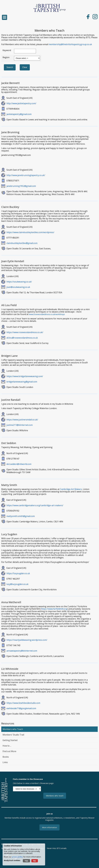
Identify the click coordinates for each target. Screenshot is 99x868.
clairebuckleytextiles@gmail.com (22, 243)
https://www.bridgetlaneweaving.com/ (25, 376)
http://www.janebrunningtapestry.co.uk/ (26, 175)
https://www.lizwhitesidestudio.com (23, 703)
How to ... (7, 746)
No (35, 861)
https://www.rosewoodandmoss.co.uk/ (25, 332)
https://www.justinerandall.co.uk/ (22, 420)
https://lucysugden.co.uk (18, 573)
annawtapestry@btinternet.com (22, 651)
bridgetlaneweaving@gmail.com (22, 382)
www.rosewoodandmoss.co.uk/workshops (47, 314)
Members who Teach (13, 729)
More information (49, 827)
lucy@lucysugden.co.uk (17, 584)
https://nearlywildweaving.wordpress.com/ (27, 640)
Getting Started (10, 740)
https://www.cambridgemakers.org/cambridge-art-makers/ (35, 505)
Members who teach (55, 796)
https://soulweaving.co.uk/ (19, 282)
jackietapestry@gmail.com (19, 114)
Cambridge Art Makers (71, 489)
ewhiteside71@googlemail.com (21, 708)
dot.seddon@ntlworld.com (19, 464)
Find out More (9, 751)
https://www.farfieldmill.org (54, 609)
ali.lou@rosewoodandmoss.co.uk (22, 338)
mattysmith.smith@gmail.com (21, 516)
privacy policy (17, 857)
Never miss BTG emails (57, 848)
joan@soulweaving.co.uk (18, 287)
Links (5, 762)
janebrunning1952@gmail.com (21, 186)
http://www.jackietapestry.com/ (21, 103)
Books (6, 757)
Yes (26, 861)
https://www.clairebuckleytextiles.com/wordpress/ (30, 232)
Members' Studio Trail (13, 735)
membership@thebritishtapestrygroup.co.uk (70, 44)
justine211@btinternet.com (20, 425)
